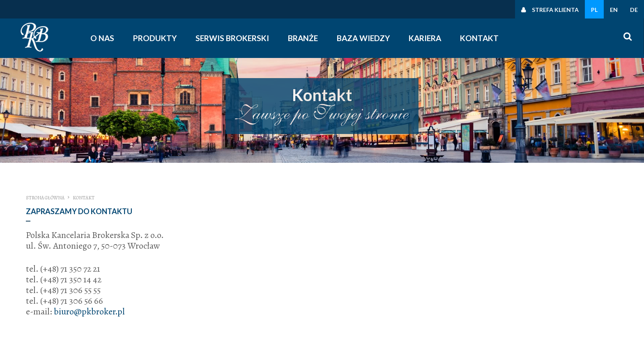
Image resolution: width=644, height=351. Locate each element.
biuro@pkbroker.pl (89, 312)
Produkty (155, 38)
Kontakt (479, 38)
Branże (303, 38)
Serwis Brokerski (232, 38)
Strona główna (45, 198)
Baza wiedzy (363, 38)
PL (594, 10)
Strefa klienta (555, 10)
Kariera (425, 38)
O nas (102, 38)
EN (614, 10)
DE (634, 10)
